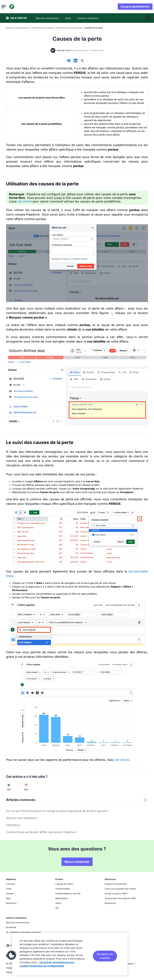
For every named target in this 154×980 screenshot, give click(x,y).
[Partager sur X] (82, 61)
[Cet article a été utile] (9, 785)
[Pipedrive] (16, 7)
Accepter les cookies (105, 956)
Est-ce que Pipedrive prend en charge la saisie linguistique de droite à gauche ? (57, 811)
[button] (12, 955)
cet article (25, 201)
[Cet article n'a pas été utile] (26, 785)
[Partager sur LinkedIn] (75, 61)
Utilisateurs (13, 825)
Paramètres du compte (43, 28)
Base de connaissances (18, 28)
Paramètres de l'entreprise (69, 28)
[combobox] (9, 947)
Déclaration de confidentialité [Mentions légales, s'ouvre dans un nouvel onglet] (47, 966)
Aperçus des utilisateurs (22, 818)
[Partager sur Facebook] (69, 61)
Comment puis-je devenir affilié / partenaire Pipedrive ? (42, 832)
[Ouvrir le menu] (8, 7)
